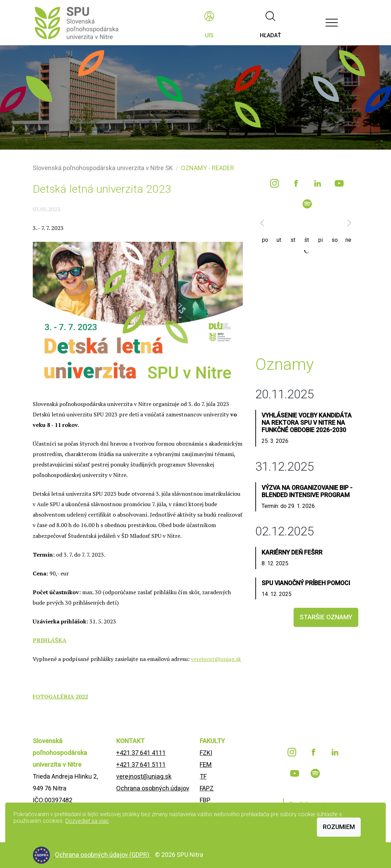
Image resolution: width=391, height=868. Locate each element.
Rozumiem (339, 827)
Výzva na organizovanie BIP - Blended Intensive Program (307, 491)
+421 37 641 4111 (141, 753)
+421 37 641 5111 (141, 765)
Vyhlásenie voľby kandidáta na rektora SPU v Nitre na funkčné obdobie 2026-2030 (307, 423)
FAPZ (207, 788)
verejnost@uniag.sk (216, 659)
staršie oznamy (326, 617)
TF (203, 776)
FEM (206, 765)
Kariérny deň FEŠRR (292, 552)
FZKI (206, 753)
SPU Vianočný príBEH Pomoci (306, 583)
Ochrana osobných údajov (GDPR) (103, 855)
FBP (205, 800)
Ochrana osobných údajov (153, 788)
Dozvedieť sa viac (87, 821)
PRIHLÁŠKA (50, 640)
